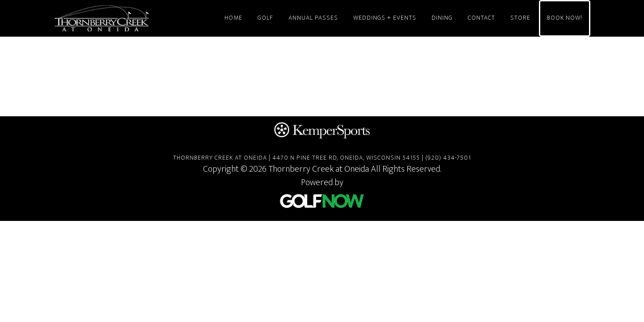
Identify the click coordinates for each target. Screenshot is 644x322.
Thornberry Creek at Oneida (134, 18)
